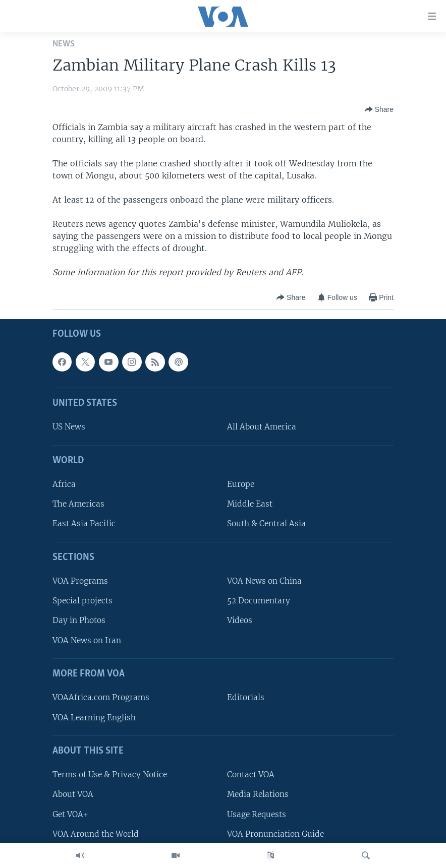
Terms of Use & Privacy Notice (110, 774)
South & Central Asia (266, 524)
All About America (262, 427)
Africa (64, 484)
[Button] (379, 109)
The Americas (78, 504)
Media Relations (258, 794)
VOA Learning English (94, 718)
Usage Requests (257, 814)
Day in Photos (79, 621)
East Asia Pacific (84, 524)
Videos (240, 621)
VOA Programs (80, 581)
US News (69, 427)
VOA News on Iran (87, 640)
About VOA (73, 794)
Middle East (250, 504)
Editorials (246, 697)
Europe (241, 484)
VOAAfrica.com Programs (101, 697)
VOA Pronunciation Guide (275, 834)
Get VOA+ (70, 814)
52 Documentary (259, 601)
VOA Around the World (96, 834)
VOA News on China (264, 581)
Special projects (82, 601)
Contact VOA (251, 774)
